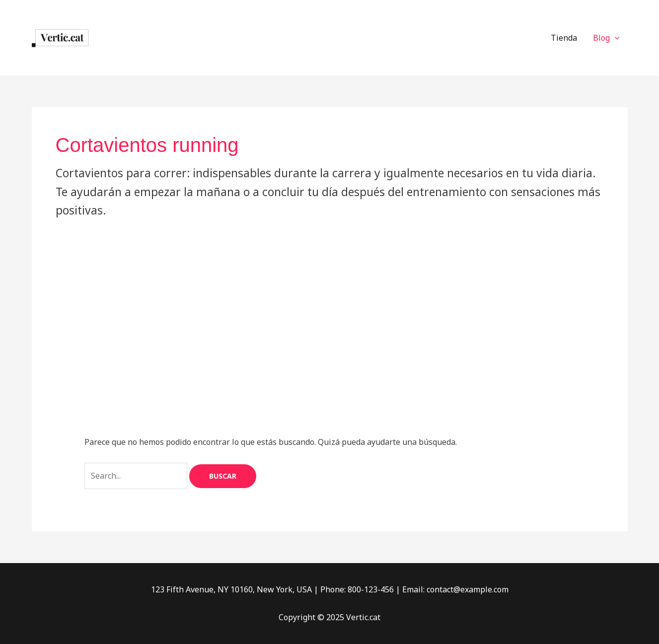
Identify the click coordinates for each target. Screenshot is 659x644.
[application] (615, 38)
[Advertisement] (330, 294)
